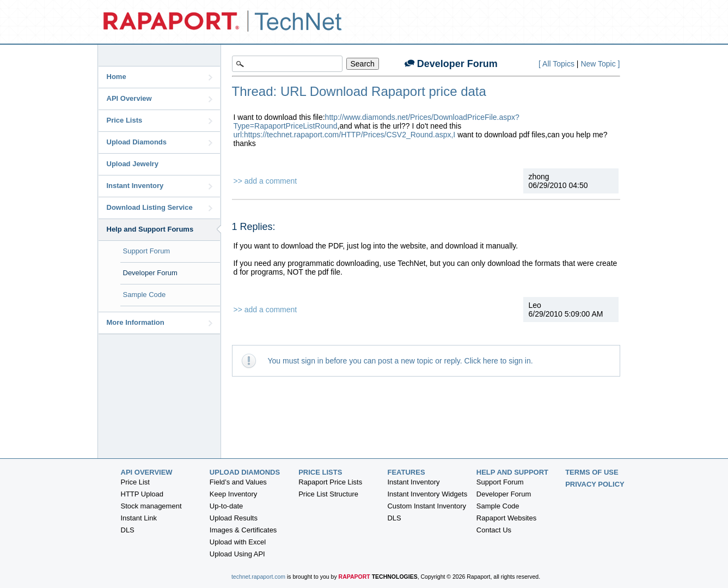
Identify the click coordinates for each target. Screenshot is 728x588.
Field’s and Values (238, 482)
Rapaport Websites (506, 518)
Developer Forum (150, 273)
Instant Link (139, 518)
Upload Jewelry (133, 164)
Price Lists (160, 120)
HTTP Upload (142, 494)
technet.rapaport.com (258, 577)
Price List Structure (328, 494)
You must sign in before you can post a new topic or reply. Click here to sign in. (400, 361)
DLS (128, 530)
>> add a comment (265, 181)
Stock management (151, 506)
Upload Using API (237, 554)
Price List (135, 482)
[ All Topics (556, 64)
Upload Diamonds (160, 142)
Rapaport (378, 577)
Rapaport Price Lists (330, 482)
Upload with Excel (238, 542)
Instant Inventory (160, 186)
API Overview (160, 99)
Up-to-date (226, 506)
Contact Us (494, 530)
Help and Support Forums (163, 229)
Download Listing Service (160, 208)
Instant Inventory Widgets (427, 494)
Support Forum (147, 251)
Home (160, 77)
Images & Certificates (243, 530)
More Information (160, 323)
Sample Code (145, 295)
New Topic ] (600, 64)
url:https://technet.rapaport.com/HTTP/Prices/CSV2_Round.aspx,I (345, 135)
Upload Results (234, 518)
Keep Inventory (233, 494)
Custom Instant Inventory (427, 506)
